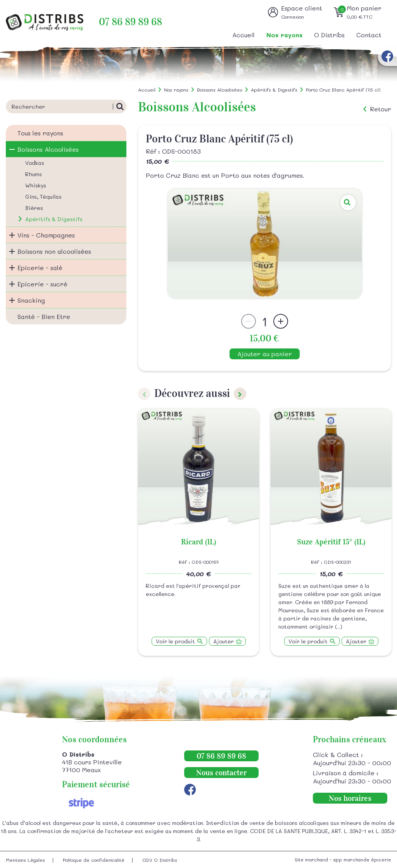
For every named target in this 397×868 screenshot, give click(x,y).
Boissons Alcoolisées (48, 149)
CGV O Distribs (160, 860)
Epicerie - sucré (42, 284)
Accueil (243, 35)
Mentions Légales (25, 860)
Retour (381, 109)
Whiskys (36, 185)
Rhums (34, 174)
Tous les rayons (40, 133)
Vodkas (35, 163)
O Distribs (329, 35)
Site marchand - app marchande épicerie (343, 859)
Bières (34, 208)
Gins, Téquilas (43, 197)
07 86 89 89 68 (130, 22)
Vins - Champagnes (46, 235)
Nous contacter (221, 773)
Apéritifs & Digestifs (54, 219)
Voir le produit (175, 641)
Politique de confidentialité (94, 860)
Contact (369, 35)
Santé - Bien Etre (44, 316)
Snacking (31, 300)
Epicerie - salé (40, 268)
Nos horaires (350, 798)
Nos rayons (284, 35)
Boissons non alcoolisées (54, 251)
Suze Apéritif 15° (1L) (331, 542)
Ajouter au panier (265, 354)
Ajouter (224, 641)
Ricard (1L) (198, 542)
